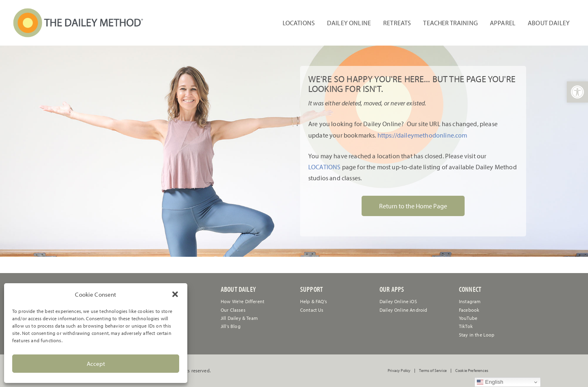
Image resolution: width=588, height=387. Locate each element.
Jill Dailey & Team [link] (239, 318)
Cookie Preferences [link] (472, 371)
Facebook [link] (469, 310)
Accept (96, 364)
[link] (577, 92)
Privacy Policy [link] (399, 371)
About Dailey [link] (549, 23)
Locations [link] (299, 23)
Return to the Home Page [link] (413, 206)
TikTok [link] (466, 326)
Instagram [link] (470, 301)
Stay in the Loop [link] (477, 335)
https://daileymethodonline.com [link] (422, 135)
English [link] (490, 382)
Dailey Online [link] (349, 23)
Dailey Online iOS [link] (398, 301)
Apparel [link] (503, 23)
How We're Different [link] (242, 301)
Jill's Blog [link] (231, 326)
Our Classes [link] (233, 310)
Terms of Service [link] (433, 371)
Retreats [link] (397, 23)
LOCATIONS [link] (324, 167)
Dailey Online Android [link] (403, 310)
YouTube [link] (468, 318)
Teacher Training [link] (450, 23)
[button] (175, 294)
